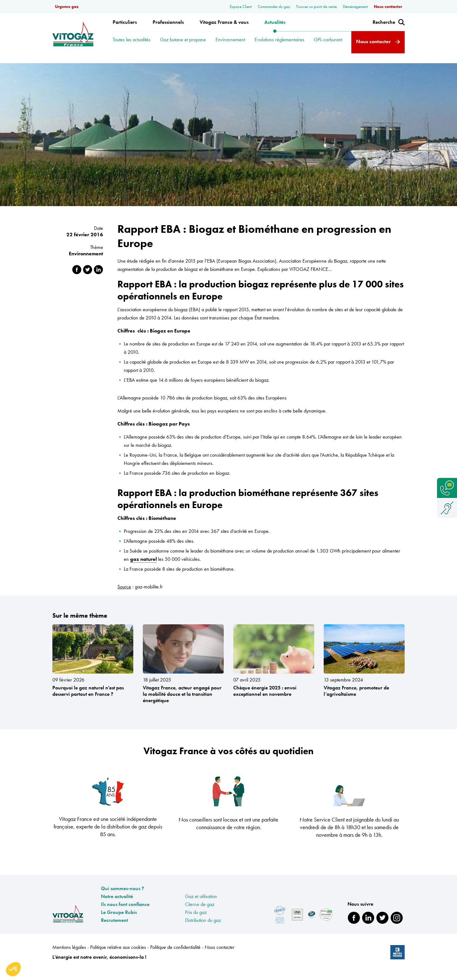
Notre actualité (117, 906)
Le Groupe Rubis (119, 921)
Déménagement (356, 7)
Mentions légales (70, 956)
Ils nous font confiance (125, 913)
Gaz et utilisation (201, 906)
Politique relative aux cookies (119, 956)
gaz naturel (143, 568)
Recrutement (114, 929)
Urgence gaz (67, 7)
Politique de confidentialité (176, 956)
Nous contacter (388, 7)
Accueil (60, 65)
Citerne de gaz (200, 913)
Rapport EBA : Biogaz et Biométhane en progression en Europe (133, 65)
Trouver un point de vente (317, 7)
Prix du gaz (196, 921)
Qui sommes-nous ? (123, 898)
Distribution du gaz (203, 929)
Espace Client (241, 7)
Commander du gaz (274, 7)
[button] (13, 969)
